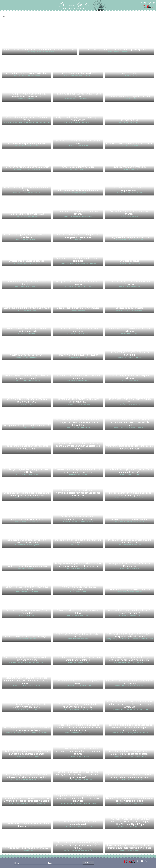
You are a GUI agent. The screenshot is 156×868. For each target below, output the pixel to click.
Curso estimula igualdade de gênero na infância (27, 119)
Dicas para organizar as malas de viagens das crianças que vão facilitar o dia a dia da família (78, 845)
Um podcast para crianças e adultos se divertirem (129, 353)
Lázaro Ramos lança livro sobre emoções (129, 589)
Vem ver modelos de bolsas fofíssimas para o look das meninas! (129, 447)
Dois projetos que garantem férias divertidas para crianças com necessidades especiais (78, 565)
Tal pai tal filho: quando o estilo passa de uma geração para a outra (78, 236)
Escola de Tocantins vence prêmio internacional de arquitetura (78, 518)
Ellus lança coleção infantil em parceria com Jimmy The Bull (27, 471)
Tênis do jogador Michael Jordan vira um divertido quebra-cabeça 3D (39, 49)
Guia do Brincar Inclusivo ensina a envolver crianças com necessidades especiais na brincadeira (78, 422)
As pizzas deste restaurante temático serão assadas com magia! (129, 612)
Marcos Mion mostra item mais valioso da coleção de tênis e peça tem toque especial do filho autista (78, 728)
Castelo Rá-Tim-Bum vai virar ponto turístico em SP (78, 95)
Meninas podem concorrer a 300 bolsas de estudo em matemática (27, 377)
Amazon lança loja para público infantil (129, 96)
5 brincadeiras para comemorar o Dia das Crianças (129, 283)
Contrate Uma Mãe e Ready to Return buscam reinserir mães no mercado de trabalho (129, 422)
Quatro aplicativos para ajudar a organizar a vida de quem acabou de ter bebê (27, 494)
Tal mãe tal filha (129, 120)
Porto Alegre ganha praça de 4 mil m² (129, 519)
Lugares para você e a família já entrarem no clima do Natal (129, 682)
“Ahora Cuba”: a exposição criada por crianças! (129, 212)
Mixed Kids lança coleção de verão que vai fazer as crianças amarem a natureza (129, 776)
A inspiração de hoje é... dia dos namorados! (27, 425)
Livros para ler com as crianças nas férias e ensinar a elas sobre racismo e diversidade (129, 846)
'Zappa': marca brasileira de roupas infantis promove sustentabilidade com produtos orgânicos (78, 798)
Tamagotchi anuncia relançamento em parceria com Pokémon (27, 541)
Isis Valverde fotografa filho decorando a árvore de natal (78, 823)
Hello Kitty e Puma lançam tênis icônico (78, 355)
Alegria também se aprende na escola (129, 237)
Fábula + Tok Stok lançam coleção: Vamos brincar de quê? (27, 588)
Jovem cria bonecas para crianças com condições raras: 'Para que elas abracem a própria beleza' (78, 775)
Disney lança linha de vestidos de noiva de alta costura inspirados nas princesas (129, 752)
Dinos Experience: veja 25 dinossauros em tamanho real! (129, 541)
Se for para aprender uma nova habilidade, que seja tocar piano (129, 494)
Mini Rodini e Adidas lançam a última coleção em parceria (27, 330)
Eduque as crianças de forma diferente (78, 190)
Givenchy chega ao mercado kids (129, 167)
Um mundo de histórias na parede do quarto (27, 167)
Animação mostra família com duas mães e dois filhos (78, 259)
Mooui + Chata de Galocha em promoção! (27, 636)
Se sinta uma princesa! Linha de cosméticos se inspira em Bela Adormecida (129, 635)
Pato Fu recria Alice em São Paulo (27, 214)
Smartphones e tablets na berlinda (27, 261)
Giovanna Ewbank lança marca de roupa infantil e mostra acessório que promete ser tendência (27, 681)
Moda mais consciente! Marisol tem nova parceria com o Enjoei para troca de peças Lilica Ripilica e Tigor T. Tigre (129, 821)
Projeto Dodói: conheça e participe (27, 519)
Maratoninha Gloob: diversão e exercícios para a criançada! (78, 400)
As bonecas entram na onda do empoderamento (129, 189)
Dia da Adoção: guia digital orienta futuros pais (129, 400)
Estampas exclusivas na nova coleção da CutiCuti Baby (27, 612)
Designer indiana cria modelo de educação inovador (78, 283)
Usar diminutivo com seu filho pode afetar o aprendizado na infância (78, 659)
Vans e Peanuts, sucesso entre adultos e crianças (129, 330)
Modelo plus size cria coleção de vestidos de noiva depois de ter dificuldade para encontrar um (129, 728)
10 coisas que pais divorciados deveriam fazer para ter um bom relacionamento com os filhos (78, 751)
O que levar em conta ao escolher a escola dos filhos (27, 283)
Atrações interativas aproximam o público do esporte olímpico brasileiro (78, 471)
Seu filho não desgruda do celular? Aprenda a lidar (27, 189)
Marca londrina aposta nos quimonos (27, 143)
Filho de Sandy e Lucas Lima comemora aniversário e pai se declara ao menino (27, 776)
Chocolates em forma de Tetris (78, 167)
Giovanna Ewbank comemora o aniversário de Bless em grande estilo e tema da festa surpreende (129, 704)
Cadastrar (88, 863)
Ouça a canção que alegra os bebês (78, 73)
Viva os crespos (129, 73)
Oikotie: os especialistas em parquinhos (27, 566)
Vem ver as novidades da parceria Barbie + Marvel (78, 635)
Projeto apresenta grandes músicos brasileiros (78, 588)
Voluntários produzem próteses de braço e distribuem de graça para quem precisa (129, 659)
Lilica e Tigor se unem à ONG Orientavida (78, 308)
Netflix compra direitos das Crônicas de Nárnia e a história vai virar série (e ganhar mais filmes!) (78, 493)
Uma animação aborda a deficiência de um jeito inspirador (117, 49)
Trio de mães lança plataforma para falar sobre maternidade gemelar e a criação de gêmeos (78, 446)
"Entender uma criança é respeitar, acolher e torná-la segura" (27, 825)
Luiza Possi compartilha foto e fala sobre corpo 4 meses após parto (27, 705)
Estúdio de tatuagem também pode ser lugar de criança (27, 236)
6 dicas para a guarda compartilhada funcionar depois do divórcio (78, 705)
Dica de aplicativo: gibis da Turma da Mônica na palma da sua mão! (129, 471)
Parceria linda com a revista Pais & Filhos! (27, 73)
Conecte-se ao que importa (129, 308)
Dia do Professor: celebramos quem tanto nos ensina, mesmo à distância (129, 799)
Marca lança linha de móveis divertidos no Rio (78, 142)
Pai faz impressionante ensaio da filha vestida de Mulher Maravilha (27, 95)
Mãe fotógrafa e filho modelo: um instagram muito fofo (78, 541)
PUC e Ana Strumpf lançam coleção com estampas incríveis (27, 400)
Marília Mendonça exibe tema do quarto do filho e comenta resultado (27, 729)
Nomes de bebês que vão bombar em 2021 (27, 848)
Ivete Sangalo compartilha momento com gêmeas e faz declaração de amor (27, 752)
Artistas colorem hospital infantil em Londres (129, 143)
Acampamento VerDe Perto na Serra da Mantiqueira (129, 565)
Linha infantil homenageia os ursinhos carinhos (78, 212)
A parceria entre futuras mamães (27, 355)
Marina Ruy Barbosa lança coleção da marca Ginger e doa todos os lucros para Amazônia (27, 799)
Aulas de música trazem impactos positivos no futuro (78, 377)
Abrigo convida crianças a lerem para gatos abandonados (78, 119)
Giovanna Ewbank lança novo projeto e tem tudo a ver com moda (27, 659)
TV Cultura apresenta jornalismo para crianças (129, 377)
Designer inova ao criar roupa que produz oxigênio (78, 682)
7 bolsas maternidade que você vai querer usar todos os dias (27, 447)
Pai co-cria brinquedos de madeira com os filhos (78, 612)
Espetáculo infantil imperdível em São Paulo (27, 308)
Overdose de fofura (129, 261)
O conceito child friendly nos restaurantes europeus (78, 330)
